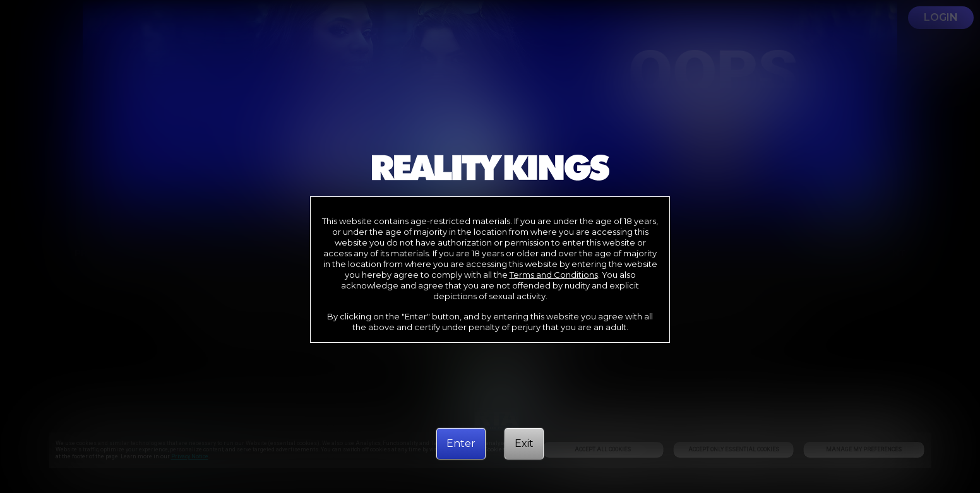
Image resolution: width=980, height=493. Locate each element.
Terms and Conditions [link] (554, 275)
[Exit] (524, 444)
